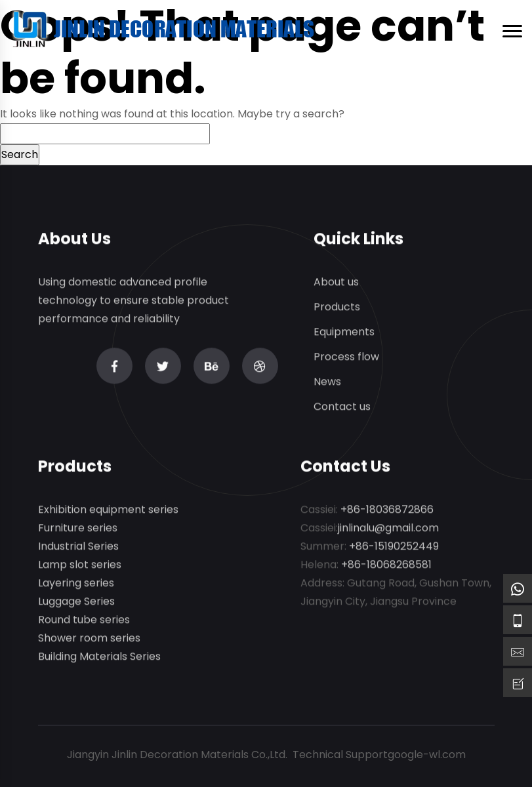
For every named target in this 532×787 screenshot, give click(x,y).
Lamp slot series (80, 565)
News (327, 382)
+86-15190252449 (394, 547)
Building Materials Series (99, 657)
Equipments (344, 332)
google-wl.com (427, 755)
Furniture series (78, 528)
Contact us (342, 407)
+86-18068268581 (386, 565)
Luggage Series (76, 602)
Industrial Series (78, 547)
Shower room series (89, 638)
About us (336, 282)
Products (337, 307)
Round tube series (84, 620)
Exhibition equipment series (108, 510)
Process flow (346, 357)
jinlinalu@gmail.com (388, 528)
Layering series (76, 583)
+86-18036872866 (387, 510)
